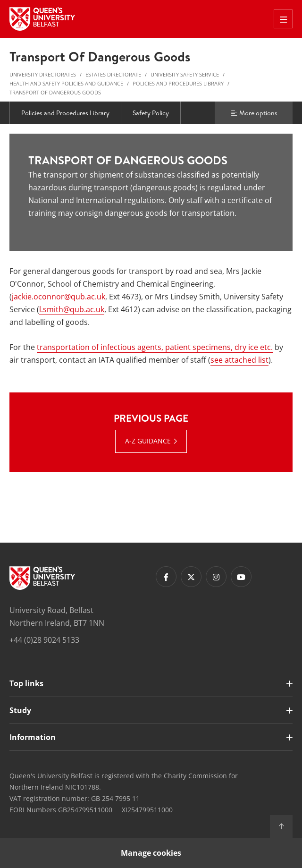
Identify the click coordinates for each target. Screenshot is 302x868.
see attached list (239, 360)
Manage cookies (151, 853)
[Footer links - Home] (42, 578)
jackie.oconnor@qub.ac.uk (59, 297)
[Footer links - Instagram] (216, 577)
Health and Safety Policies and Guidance (66, 83)
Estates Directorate (113, 74)
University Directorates (43, 74)
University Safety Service (185, 74)
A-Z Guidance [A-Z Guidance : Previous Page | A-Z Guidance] (148, 441)
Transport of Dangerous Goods (55, 92)
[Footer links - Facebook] (166, 577)
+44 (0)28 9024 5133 (44, 640)
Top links (26, 683)
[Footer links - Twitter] (191, 577)
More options (254, 113)
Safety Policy (151, 113)
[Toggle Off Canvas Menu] (283, 19)
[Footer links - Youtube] (241, 577)
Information (33, 737)
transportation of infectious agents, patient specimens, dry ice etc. (155, 347)
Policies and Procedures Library (178, 83)
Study (20, 710)
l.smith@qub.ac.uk (72, 309)
